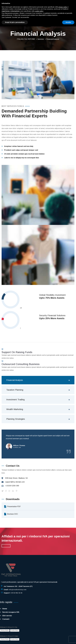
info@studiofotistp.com (17, 590)
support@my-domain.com (15, 482)
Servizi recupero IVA (11, 612)
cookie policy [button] (39, 11)
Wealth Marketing (15, 409)
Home (5, 609)
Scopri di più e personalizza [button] (15, 22)
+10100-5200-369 (12, 486)
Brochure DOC (11, 514)
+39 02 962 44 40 (16, 593)
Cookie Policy (15, 630)
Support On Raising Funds (17, 352)
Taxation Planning (15, 390)
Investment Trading (15, 400)
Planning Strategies (16, 419)
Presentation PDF (12, 507)
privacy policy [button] (63, 7)
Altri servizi (7, 616)
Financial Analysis (15, 380)
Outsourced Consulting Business (21, 364)
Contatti (6, 619)
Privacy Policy (5, 630)
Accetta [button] (68, 22)
